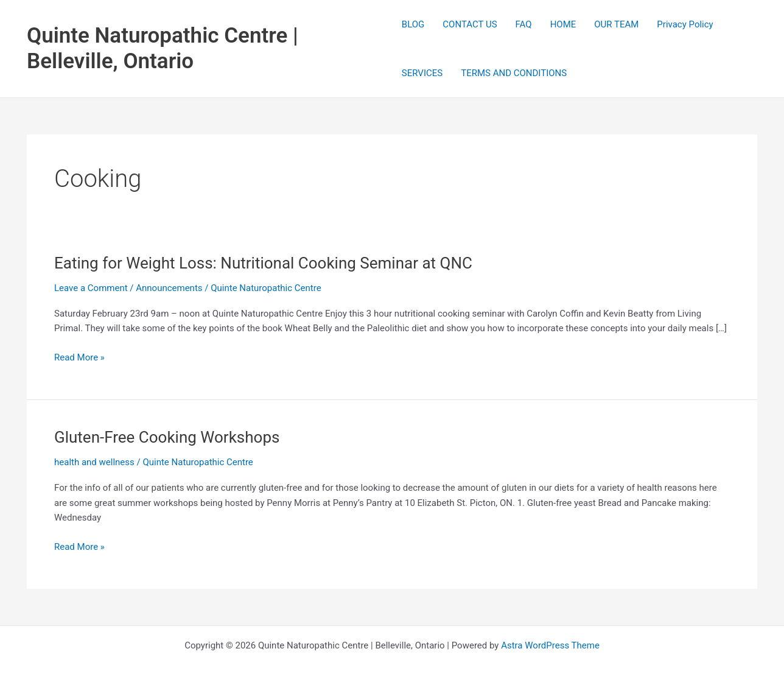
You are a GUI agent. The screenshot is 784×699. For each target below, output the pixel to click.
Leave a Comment (91, 288)
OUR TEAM (616, 24)
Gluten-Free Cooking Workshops (167, 437)
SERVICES (422, 73)
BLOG (413, 24)
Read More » (79, 358)
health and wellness (94, 462)
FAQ (524, 24)
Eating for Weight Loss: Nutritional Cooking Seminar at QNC (263, 263)
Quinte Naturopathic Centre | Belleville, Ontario (163, 48)
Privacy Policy (685, 24)
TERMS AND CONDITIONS (514, 73)
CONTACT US (470, 24)
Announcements (169, 288)
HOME (563, 24)
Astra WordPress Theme (550, 645)
